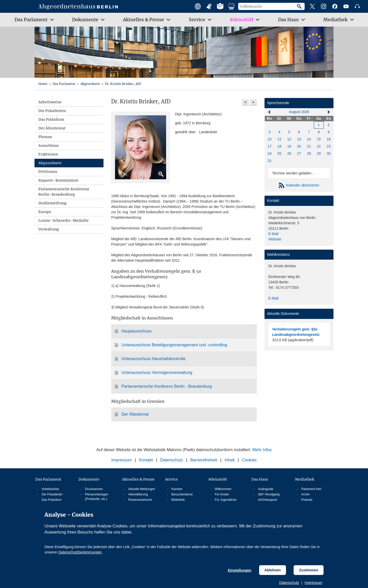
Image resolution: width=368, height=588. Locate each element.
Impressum (313, 583)
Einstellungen (240, 570)
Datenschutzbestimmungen (80, 552)
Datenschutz (289, 583)
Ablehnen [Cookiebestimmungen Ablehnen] (273, 570)
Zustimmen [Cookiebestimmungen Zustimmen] (309, 570)
